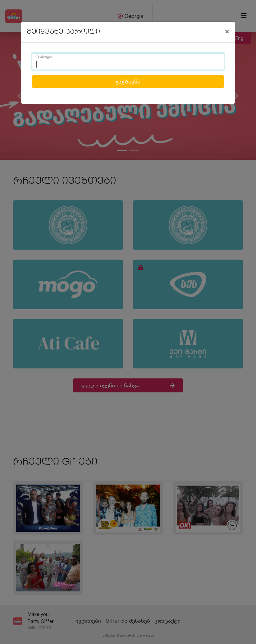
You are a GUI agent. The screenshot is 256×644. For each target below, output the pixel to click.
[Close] (227, 31)
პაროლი (44, 57)
